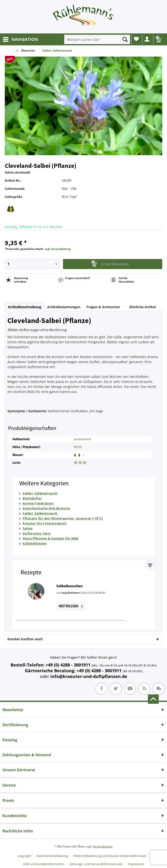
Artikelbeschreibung (25, 307)
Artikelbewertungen (64, 307)
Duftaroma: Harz (37, 533)
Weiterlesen (71, 606)
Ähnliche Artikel (143, 307)
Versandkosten (103, 846)
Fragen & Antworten (103, 307)
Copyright (24, 856)
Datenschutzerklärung (52, 856)
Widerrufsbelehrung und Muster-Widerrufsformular (110, 856)
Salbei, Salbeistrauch (40, 493)
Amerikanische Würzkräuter (47, 508)
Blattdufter (32, 498)
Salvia (28, 528)
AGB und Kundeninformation (44, 864)
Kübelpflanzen (35, 543)
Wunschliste (136, 39)
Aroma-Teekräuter (38, 503)
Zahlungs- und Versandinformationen (96, 864)
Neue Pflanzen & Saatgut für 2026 (50, 538)
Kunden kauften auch (25, 639)
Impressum (136, 864)
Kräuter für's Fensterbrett (45, 523)
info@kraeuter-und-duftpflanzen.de (89, 676)
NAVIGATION (20, 39)
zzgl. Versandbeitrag (57, 249)
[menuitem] (20, 39)
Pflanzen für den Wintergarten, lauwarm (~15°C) (63, 518)
